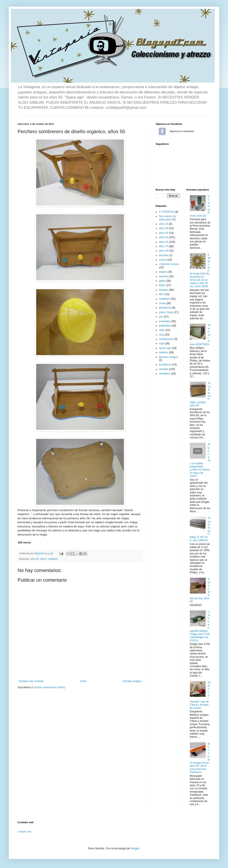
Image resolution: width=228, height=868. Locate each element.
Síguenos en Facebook (162, 131)
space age (165, 348)
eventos (164, 276)
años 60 (164, 242)
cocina (163, 260)
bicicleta (164, 255)
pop (161, 317)
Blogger (135, 848)
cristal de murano (169, 264)
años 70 (164, 246)
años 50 (35, 559)
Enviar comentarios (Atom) (50, 687)
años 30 (164, 228)
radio (162, 330)
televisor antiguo (168, 357)
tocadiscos (165, 365)
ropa (162, 343)
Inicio (83, 681)
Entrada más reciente (31, 681)
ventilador (165, 374)
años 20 (164, 224)
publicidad (165, 326)
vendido (164, 369)
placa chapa (166, 312)
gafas (162, 281)
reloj (161, 335)
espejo (163, 272)
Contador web (24, 832)
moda (162, 303)
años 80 (164, 251)
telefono (164, 352)
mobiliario (53, 559)
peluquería (165, 308)
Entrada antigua (132, 681)
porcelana (165, 321)
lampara (164, 290)
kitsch (43, 559)
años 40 (164, 233)
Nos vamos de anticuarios (167, 218)
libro (161, 294)
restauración (166, 339)
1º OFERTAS (167, 212)
